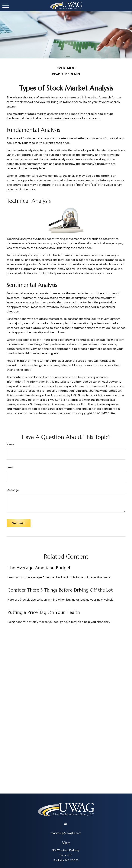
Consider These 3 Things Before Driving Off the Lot (60, 590)
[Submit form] (19, 523)
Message (13, 490)
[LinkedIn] (66, 824)
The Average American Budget (39, 568)
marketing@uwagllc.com (66, 833)
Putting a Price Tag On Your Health (44, 612)
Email (10, 467)
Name (10, 444)
